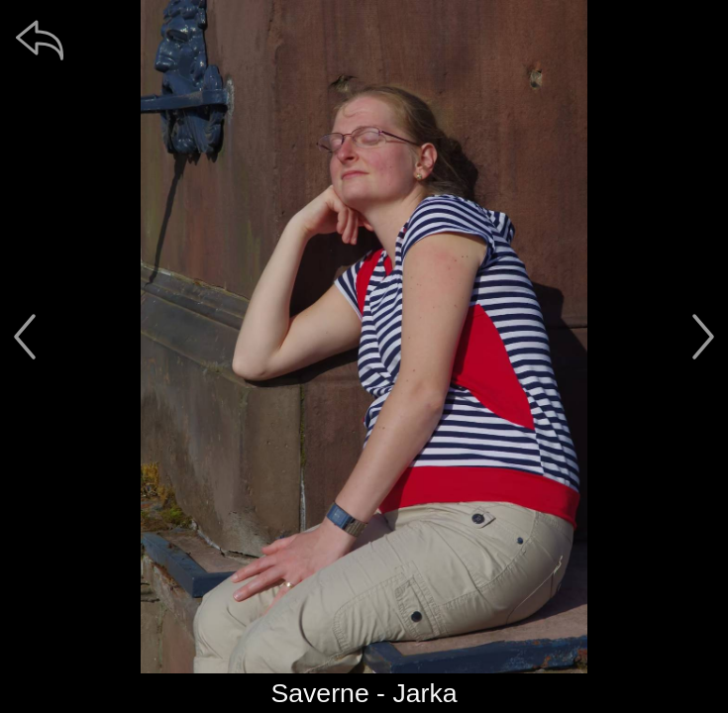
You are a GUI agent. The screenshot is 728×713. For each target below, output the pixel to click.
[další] (703, 337)
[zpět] (40, 40)
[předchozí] (25, 337)
